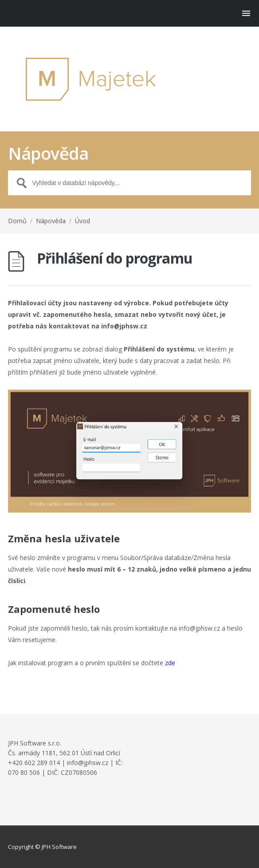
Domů (17, 221)
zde (170, 663)
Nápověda (51, 221)
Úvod (82, 221)
